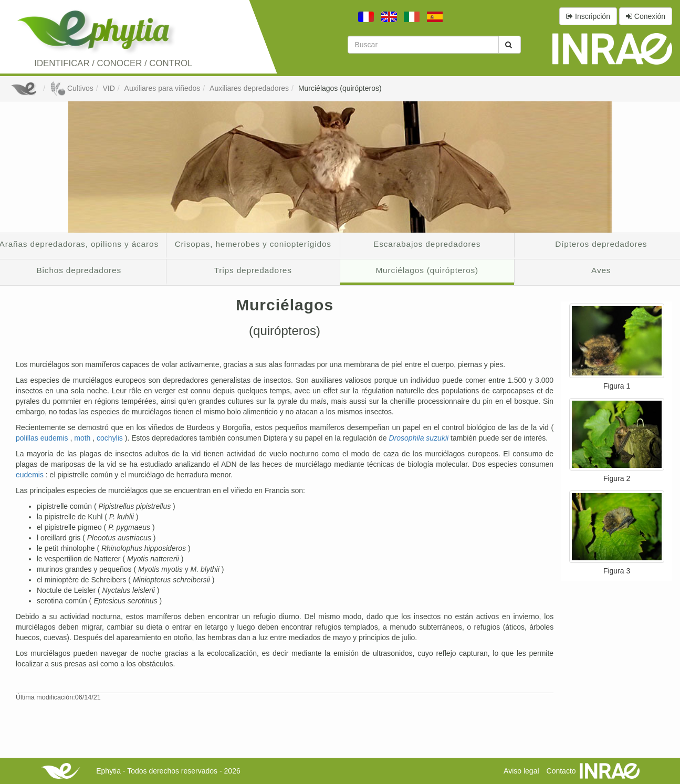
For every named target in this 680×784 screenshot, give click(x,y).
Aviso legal (521, 771)
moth (83, 438)
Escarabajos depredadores (427, 244)
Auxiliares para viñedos (163, 88)
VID (108, 88)
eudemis (31, 475)
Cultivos (72, 88)
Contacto (561, 771)
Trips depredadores (253, 270)
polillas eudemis (43, 438)
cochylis (111, 438)
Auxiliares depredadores (249, 88)
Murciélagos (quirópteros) (340, 88)
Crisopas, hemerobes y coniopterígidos (253, 244)
